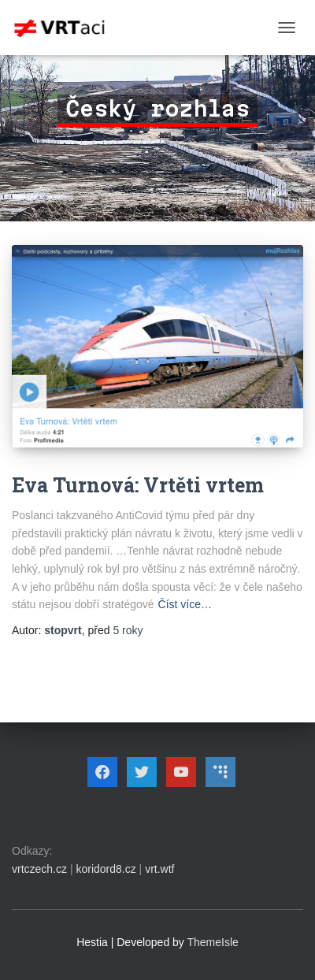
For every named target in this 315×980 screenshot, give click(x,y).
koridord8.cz (106, 869)
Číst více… (185, 604)
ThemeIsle (213, 942)
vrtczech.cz (39, 869)
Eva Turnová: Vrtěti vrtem (138, 485)
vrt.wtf (159, 869)
